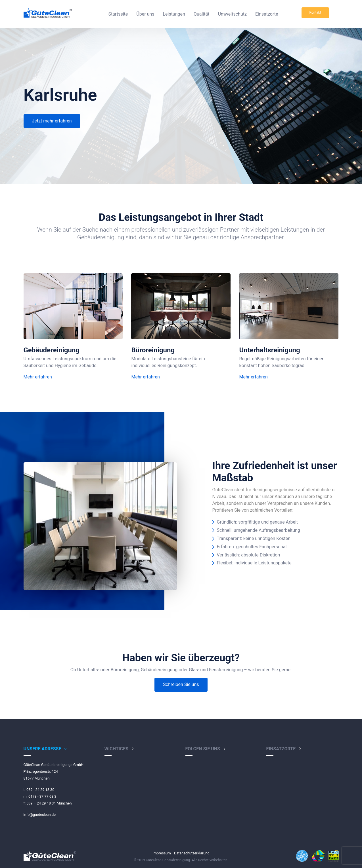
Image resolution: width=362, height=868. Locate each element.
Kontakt (315, 12)
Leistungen (174, 14)
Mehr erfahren (38, 377)
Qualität (201, 14)
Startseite (118, 14)
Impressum (162, 853)
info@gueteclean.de (40, 815)
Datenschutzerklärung (192, 853)
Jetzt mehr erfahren (52, 121)
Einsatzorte (267, 14)
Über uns (145, 14)
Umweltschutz (232, 14)
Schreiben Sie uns (181, 684)
